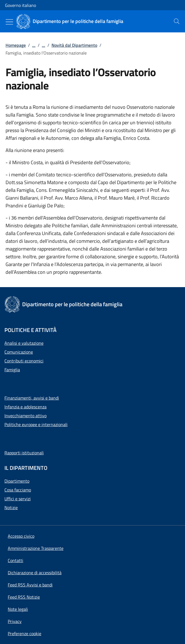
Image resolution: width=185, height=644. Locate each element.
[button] (25, 633)
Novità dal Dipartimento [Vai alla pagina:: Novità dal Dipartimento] (74, 45)
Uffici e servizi (18, 499)
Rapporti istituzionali (24, 453)
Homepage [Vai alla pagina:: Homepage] (16, 45)
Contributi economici (24, 361)
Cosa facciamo (18, 490)
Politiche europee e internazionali (36, 424)
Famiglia (12, 370)
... (34, 45)
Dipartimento (17, 481)
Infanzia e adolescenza (25, 407)
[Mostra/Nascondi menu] (9, 22)
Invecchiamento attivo (25, 416)
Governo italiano (20, 5)
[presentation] (177, 21)
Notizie (11, 508)
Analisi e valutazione (24, 343)
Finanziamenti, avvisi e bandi (32, 398)
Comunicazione (19, 352)
